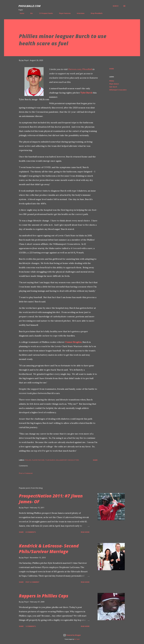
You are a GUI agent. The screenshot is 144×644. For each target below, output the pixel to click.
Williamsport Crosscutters (118, 90)
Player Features (64, 13)
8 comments (31, 532)
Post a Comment (26, 473)
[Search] (116, 6)
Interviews (79, 13)
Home (21, 13)
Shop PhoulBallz (95, 13)
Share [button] (112, 69)
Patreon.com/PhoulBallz (80, 69)
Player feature (114, 84)
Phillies (112, 81)
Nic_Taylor (77, 639)
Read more (85, 532)
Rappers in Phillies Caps (44, 596)
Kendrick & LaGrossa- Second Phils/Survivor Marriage (49, 549)
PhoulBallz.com (29, 6)
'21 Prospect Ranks (45, 13)
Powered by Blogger (72, 635)
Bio (30, 13)
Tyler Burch (86, 93)
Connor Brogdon (73, 342)
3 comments (31, 626)
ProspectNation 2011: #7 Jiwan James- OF (51, 499)
